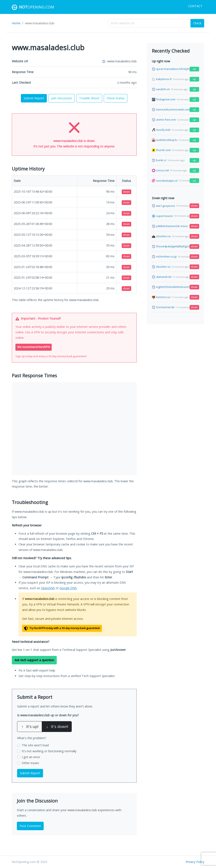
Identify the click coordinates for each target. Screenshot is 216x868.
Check (197, 23)
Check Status (116, 98)
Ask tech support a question (34, 660)
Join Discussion (62, 98)
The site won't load (35, 745)
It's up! (30, 726)
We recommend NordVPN (34, 347)
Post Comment (30, 826)
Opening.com (33, 7)
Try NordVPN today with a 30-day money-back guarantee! (62, 628)
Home (16, 23)
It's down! (57, 726)
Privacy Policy (195, 862)
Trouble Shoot (89, 98)
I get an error (31, 757)
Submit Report (34, 98)
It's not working (49, 751)
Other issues (30, 763)
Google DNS (68, 588)
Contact (195, 6)
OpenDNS (48, 588)
